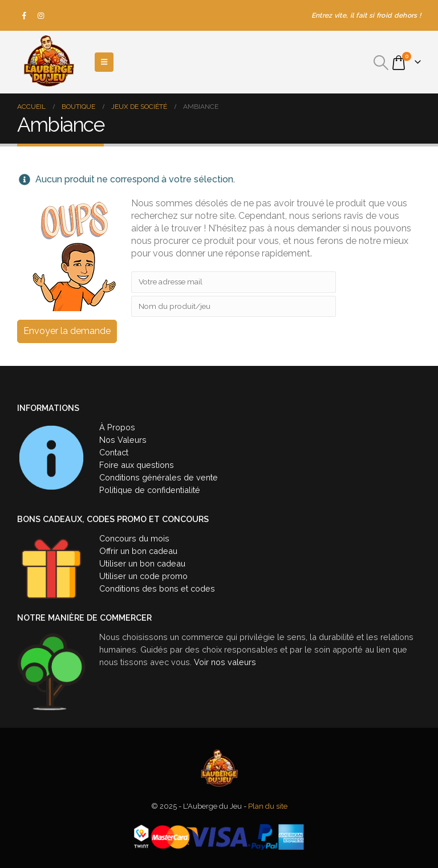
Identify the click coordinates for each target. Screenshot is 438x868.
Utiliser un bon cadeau (142, 563)
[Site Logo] (48, 62)
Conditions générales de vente (159, 477)
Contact (114, 452)
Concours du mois (134, 538)
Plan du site (268, 806)
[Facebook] (25, 15)
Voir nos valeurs (225, 662)
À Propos (117, 427)
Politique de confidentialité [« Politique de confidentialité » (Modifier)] (150, 490)
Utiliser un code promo (143, 576)
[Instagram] (41, 15)
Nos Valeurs (123, 440)
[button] (381, 63)
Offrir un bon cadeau (138, 551)
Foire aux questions (137, 465)
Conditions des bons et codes (157, 588)
